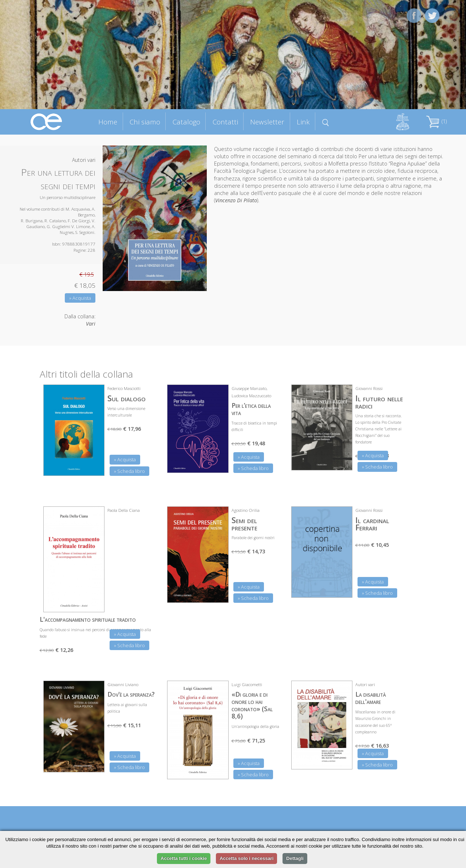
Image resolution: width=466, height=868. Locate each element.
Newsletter (267, 122)
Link (303, 122)
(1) (437, 121)
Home (108, 122)
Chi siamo (145, 122)
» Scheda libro (129, 471)
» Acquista (80, 298)
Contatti (225, 122)
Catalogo (186, 122)
